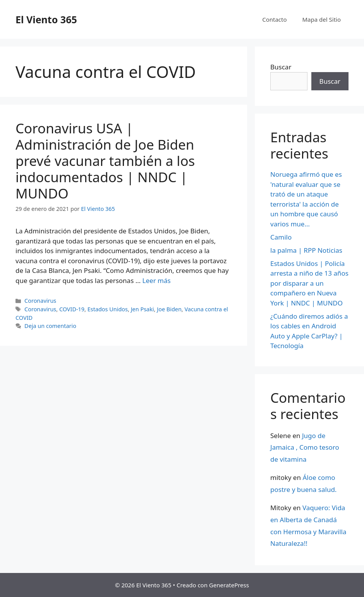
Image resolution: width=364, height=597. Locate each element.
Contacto (274, 19)
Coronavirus (40, 301)
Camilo (281, 237)
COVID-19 (72, 309)
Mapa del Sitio (322, 19)
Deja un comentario (50, 326)
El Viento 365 (46, 19)
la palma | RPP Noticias (306, 250)
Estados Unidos (108, 309)
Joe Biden (169, 309)
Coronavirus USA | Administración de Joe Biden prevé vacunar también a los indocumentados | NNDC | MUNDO (105, 161)
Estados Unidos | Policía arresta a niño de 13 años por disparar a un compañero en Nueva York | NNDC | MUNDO (309, 283)
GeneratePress (229, 585)
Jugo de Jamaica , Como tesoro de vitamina (305, 447)
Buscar (281, 67)
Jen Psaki (143, 309)
